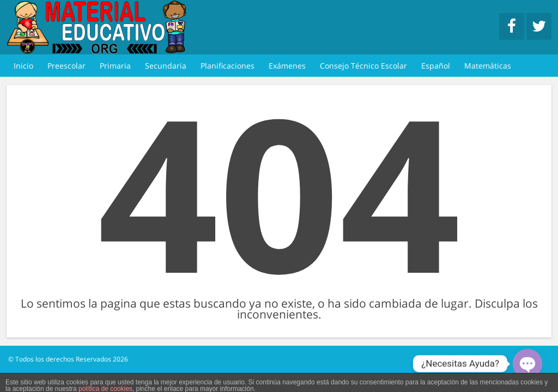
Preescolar (66, 66)
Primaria (115, 66)
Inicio (23, 66)
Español (436, 66)
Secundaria (166, 66)
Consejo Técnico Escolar (363, 66)
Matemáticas (488, 66)
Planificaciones (228, 66)
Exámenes (287, 66)
